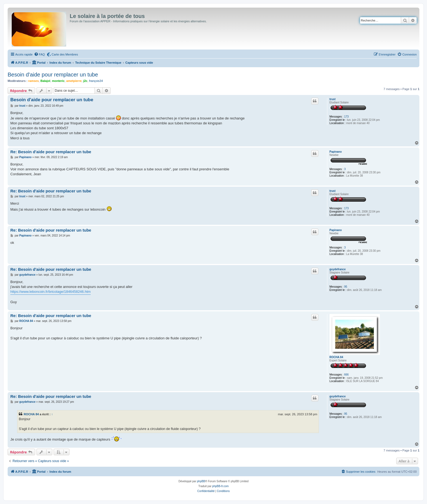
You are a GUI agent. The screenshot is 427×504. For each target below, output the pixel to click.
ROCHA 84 (336, 357)
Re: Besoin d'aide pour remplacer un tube (51, 152)
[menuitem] (39, 54)
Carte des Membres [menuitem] (65, 54)
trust (333, 99)
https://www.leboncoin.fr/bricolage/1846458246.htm (51, 292)
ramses (34, 81)
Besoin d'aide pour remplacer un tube (53, 75)
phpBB (201, 481)
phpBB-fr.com (220, 486)
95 (346, 287)
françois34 (96, 81)
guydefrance (338, 269)
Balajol (45, 81)
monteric (58, 81)
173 (347, 117)
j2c (85, 81)
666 (347, 375)
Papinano (336, 152)
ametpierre (74, 81)
